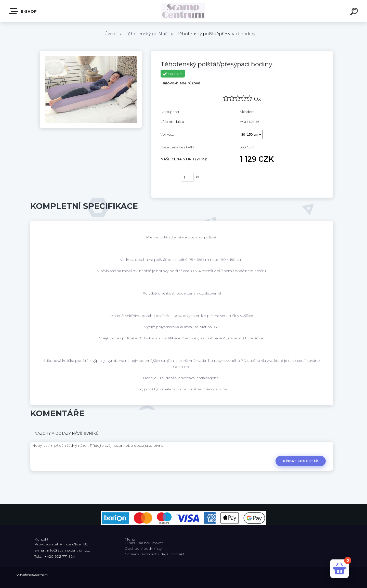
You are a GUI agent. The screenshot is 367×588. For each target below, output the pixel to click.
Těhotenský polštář (146, 34)
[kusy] (187, 177)
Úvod (110, 34)
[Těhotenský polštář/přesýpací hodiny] (91, 53)
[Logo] (184, 11)
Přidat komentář (301, 461)
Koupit (168, 177)
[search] (355, 12)
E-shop (23, 11)
